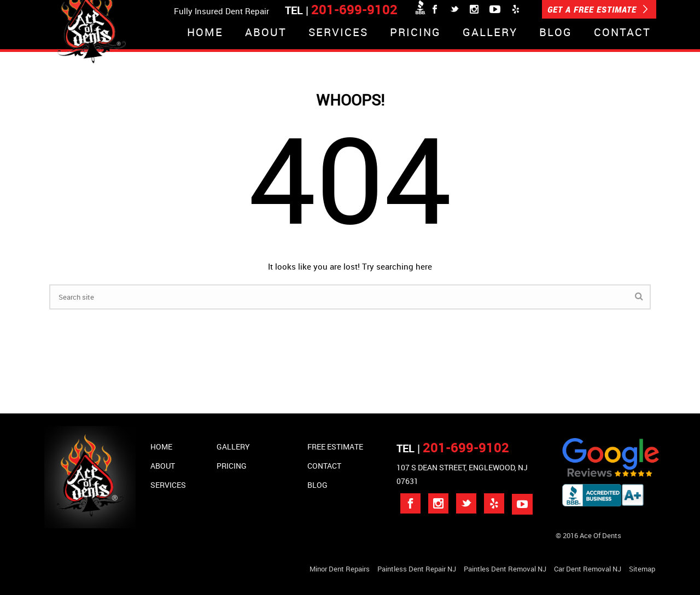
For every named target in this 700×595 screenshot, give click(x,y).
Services (338, 33)
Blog (556, 33)
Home (205, 33)
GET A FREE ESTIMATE (598, 9)
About (266, 33)
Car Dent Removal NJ (588, 569)
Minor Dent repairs (340, 569)
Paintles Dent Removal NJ (505, 569)
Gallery (490, 33)
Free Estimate (335, 447)
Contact (622, 33)
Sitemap (642, 569)
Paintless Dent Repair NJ (417, 569)
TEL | (453, 448)
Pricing (415, 33)
